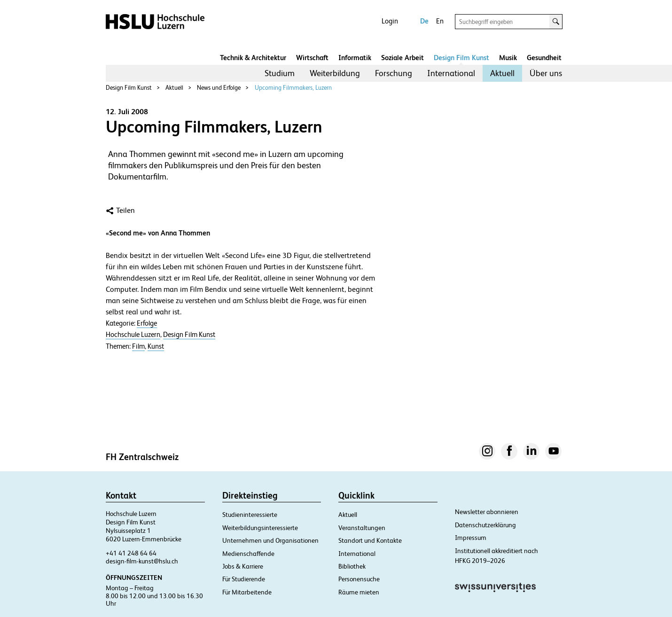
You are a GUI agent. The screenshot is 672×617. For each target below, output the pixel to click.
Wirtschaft (312, 58)
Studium (280, 73)
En (440, 21)
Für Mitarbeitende (247, 592)
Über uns (546, 73)
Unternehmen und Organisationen (270, 540)
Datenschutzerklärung (485, 525)
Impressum (471, 538)
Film (138, 346)
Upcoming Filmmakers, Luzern (293, 88)
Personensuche (359, 579)
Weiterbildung (335, 73)
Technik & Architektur (253, 58)
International (451, 73)
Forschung (394, 73)
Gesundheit (544, 58)
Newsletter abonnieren (487, 512)
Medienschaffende (248, 554)
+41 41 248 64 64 (131, 553)
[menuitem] (280, 73)
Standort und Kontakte (370, 540)
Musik (508, 58)
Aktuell (502, 73)
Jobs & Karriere (243, 566)
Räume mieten (359, 592)
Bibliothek (352, 566)
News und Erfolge (219, 88)
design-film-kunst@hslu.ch (142, 561)
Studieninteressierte (250, 515)
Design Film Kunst (461, 58)
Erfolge (147, 323)
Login (390, 21)
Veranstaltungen (362, 528)
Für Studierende (244, 579)
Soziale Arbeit (402, 58)
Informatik (355, 58)
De (424, 21)
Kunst (156, 346)
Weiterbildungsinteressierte (260, 528)
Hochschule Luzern (133, 335)
